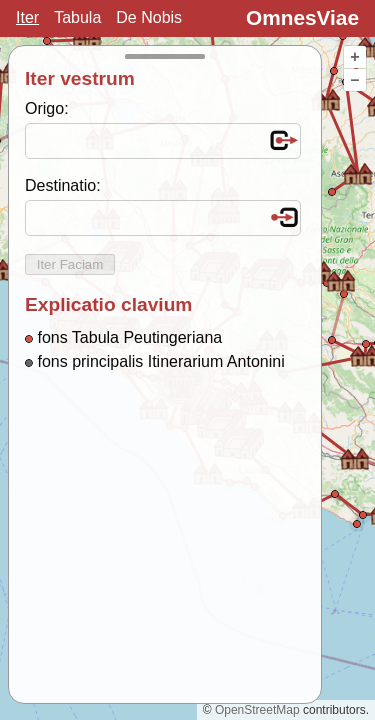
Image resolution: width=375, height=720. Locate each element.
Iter (27, 17)
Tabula (77, 17)
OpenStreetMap (257, 710)
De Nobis (149, 17)
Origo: (47, 108)
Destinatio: (63, 185)
